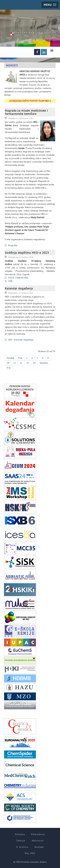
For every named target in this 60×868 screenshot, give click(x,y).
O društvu (22, 847)
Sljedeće (44, 363)
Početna (20, 834)
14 (34, 363)
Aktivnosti (38, 841)
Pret (20, 358)
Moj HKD (30, 853)
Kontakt (39, 847)
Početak (11, 358)
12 (21, 363)
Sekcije (21, 841)
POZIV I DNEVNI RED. (18, 278)
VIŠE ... (12, 281)
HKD (35, 33)
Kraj (9, 368)
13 (28, 363)
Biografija (13, 245)
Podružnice (38, 834)
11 (15, 363)
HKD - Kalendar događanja (21, 340)
